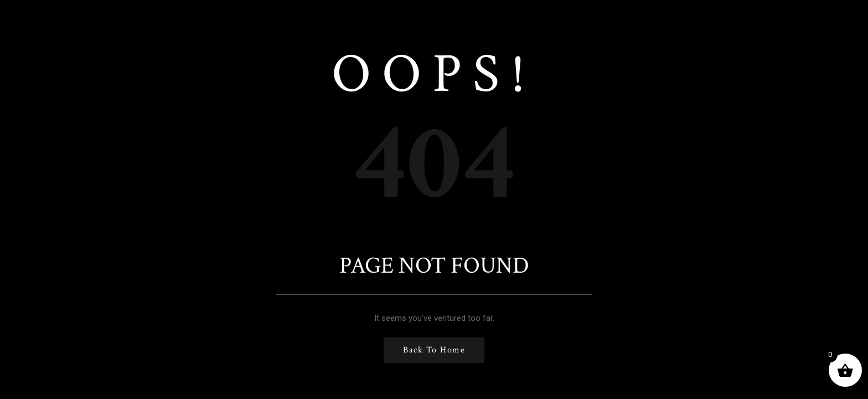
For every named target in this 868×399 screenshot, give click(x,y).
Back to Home (434, 350)
